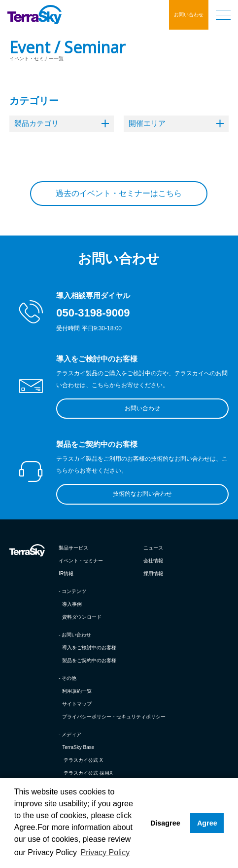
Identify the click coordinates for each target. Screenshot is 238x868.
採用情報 (153, 573)
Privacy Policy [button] (105, 852)
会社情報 (153, 561)
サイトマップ (77, 704)
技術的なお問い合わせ (142, 494)
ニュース (153, 548)
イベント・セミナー (81, 561)
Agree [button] (207, 823)
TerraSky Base (78, 747)
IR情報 (66, 573)
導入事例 (72, 604)
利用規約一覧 (77, 691)
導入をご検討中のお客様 (89, 648)
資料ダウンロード (82, 617)
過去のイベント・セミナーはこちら (119, 193)
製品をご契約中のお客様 (89, 660)
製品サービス (73, 548)
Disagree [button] (165, 823)
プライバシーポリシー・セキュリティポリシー (114, 717)
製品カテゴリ (62, 123)
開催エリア (176, 123)
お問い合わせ (189, 15)
